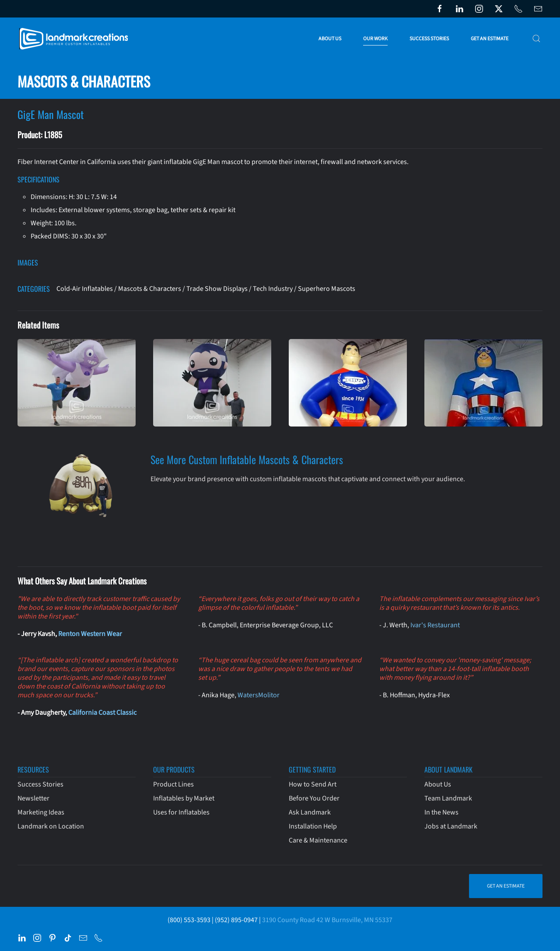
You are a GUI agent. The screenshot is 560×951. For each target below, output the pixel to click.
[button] (536, 38)
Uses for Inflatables (181, 812)
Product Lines (173, 784)
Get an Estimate (490, 39)
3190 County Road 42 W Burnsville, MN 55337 (327, 920)
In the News (441, 812)
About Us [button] (330, 39)
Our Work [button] (375, 39)
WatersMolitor (259, 695)
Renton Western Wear (90, 634)
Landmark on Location (51, 826)
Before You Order (314, 798)
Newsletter (33, 798)
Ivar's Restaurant (435, 625)
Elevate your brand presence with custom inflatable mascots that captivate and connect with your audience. (308, 479)
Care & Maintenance (318, 840)
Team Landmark (448, 798)
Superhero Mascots (327, 289)
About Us (438, 784)
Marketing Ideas (41, 812)
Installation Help (313, 826)
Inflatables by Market (184, 798)
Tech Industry (273, 289)
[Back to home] (75, 38)
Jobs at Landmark (451, 826)
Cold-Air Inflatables (85, 289)
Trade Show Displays (217, 289)
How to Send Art (313, 784)
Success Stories (429, 39)
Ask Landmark (310, 812)
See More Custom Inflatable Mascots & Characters (247, 459)
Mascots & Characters (150, 289)
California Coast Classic (102, 713)
